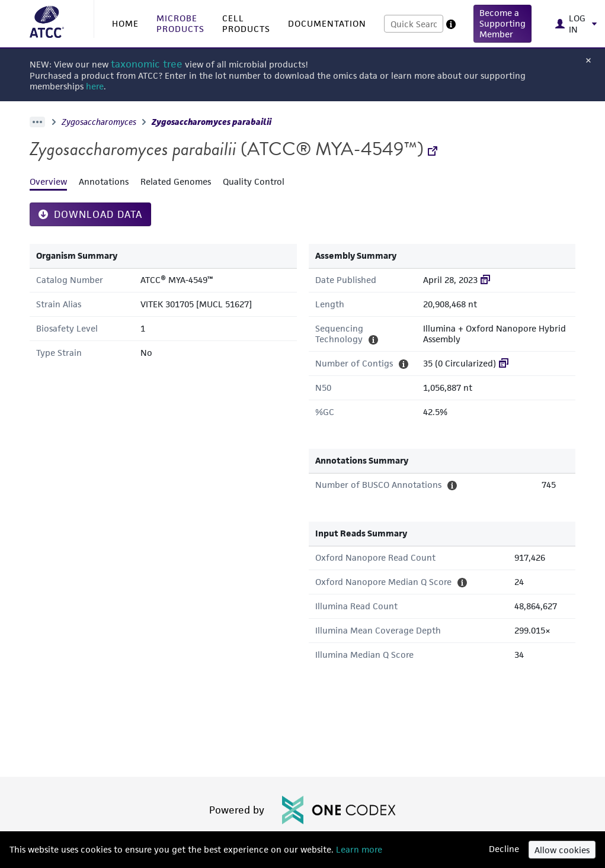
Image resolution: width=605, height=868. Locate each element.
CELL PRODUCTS (246, 23)
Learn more (358, 849)
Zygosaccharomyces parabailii (212, 122)
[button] (502, 24)
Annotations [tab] (104, 181)
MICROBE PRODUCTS (180, 23)
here (95, 86)
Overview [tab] (48, 181)
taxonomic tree (147, 64)
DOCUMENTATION (327, 23)
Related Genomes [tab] (176, 181)
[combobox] (414, 24)
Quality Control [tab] (254, 181)
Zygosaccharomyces (99, 122)
